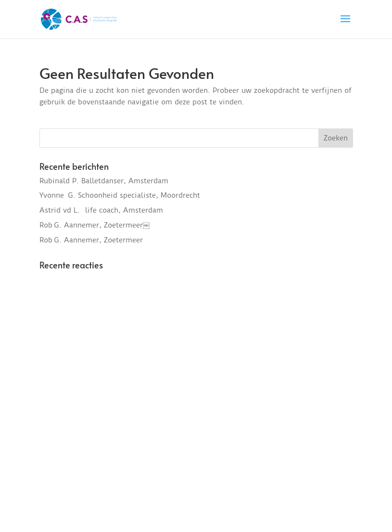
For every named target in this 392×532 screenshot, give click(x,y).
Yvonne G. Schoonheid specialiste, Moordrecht (120, 195)
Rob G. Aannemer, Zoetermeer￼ (95, 225)
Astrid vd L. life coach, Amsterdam (101, 210)
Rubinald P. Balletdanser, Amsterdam (104, 181)
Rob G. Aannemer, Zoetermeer (91, 240)
